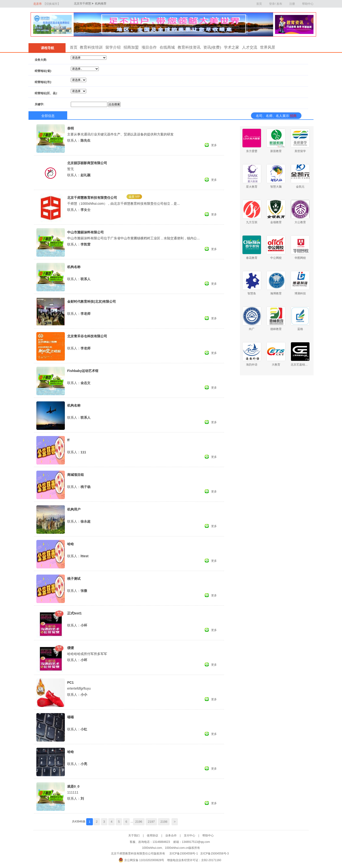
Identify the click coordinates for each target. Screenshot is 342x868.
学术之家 (232, 47)
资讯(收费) (212, 47)
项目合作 (149, 47)
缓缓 (71, 648)
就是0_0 (73, 786)
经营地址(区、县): (46, 93)
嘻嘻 (71, 717)
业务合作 (175, 836)
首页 (259, 4)
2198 (164, 822)
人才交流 (250, 47)
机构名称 (74, 267)
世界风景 (268, 47)
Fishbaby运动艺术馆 (83, 371)
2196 (139, 822)
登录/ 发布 (276, 4)
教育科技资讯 (189, 47)
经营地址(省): (43, 71)
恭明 (71, 128)
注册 (292, 4)
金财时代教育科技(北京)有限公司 (92, 302)
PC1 (70, 682)
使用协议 (156, 836)
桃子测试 (74, 579)
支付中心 (193, 836)
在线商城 (167, 47)
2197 (151, 822)
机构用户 (74, 509)
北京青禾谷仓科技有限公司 (87, 336)
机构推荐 (100, 4)
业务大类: (41, 60)
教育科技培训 (91, 47)
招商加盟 (131, 47)
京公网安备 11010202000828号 (144, 860)
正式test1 (74, 613)
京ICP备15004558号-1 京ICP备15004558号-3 (199, 854)
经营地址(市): (43, 82)
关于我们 (138, 836)
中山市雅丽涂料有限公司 (85, 232)
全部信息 (48, 116)
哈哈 (71, 544)
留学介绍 (113, 47)
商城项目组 (76, 475)
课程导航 (47, 48)
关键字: (39, 104)
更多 (214, 145)
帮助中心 (308, 4)
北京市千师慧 (80, 4)
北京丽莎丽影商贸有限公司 (87, 163)
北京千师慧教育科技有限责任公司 (92, 198)
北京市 (47, 4)
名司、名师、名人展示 (276, 116)
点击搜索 (114, 104)
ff (68, 440)
